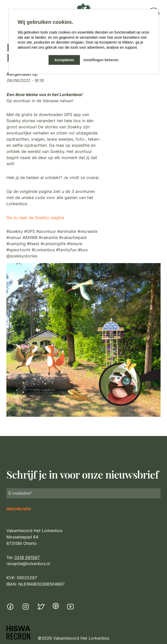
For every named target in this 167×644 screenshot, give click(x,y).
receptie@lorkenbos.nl (28, 564)
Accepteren (64, 60)
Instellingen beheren (101, 60)
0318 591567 (27, 557)
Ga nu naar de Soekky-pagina (35, 217)
